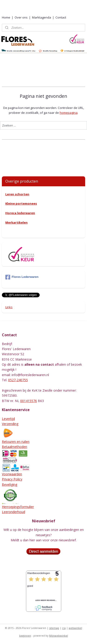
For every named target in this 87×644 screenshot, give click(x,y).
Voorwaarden (12, 474)
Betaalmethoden (14, 447)
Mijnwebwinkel (59, 636)
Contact (61, 17)
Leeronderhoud (13, 512)
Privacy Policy (12, 479)
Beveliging (10, 484)
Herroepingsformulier (18, 507)
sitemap (54, 628)
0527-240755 (18, 380)
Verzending (10, 424)
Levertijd (8, 419)
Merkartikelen (16, 222)
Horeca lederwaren (20, 213)
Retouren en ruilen (16, 442)
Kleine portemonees (21, 203)
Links (9, 307)
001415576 (29, 401)
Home (6, 17)
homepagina (69, 112)
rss (64, 628)
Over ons (21, 17)
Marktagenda (42, 17)
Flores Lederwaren (22, 277)
